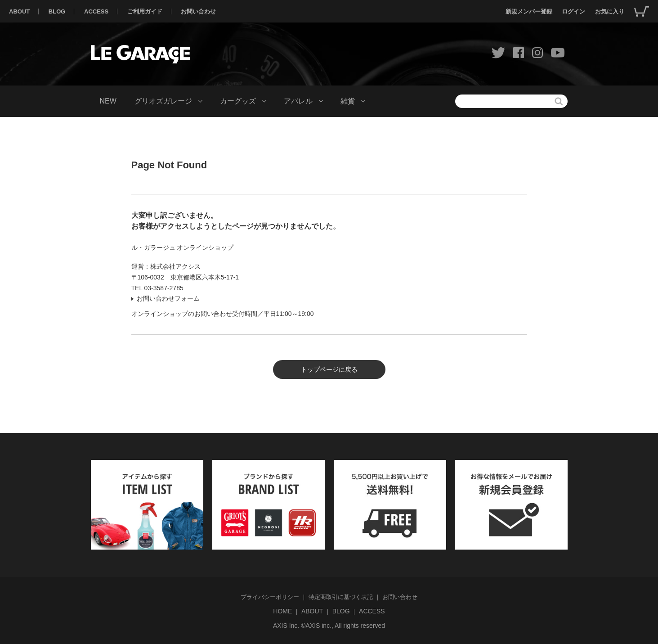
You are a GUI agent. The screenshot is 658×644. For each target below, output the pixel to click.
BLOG (57, 11)
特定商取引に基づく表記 (341, 597)
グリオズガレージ (163, 101)
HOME (282, 611)
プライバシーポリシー (270, 597)
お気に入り (610, 11)
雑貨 (348, 101)
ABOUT (19, 11)
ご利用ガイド (145, 11)
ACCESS (96, 11)
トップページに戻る (329, 369)
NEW (108, 101)
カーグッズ (238, 101)
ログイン (573, 11)
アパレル (298, 101)
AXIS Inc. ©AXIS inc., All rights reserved (329, 626)
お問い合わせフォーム (168, 298)
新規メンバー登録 (529, 11)
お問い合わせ (198, 11)
